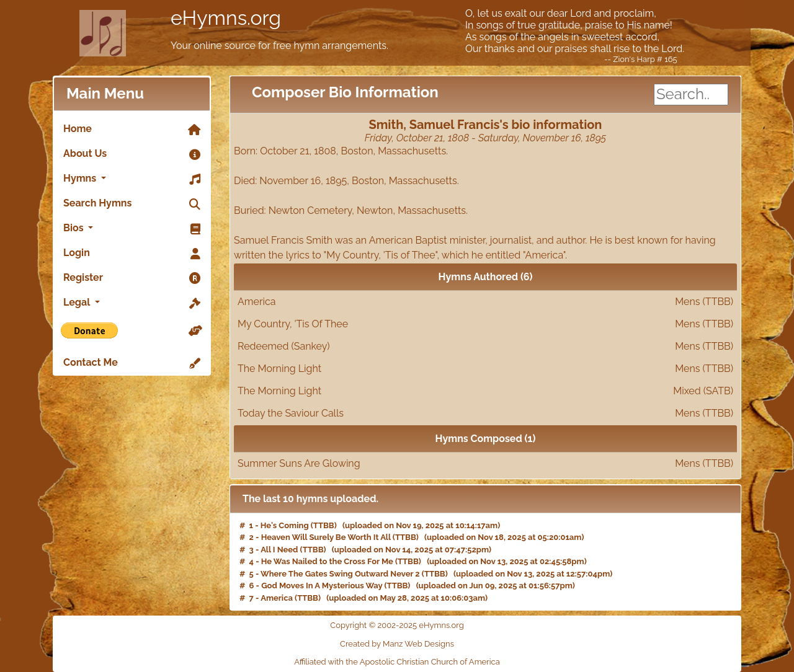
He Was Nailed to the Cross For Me (327, 561)
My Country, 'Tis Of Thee (485, 324)
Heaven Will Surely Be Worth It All (326, 537)
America (485, 302)
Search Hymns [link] (132, 204)
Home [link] (132, 130)
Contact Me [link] (132, 363)
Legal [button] (132, 303)
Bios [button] (132, 229)
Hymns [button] (132, 179)
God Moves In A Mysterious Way (322, 586)
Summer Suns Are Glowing (485, 464)
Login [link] (132, 254)
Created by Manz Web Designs (397, 644)
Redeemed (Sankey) (485, 347)
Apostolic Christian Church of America (430, 662)
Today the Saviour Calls (485, 413)
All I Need (279, 550)
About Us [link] (132, 154)
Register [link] (132, 278)
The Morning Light (485, 369)
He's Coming (285, 525)
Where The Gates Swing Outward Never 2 (340, 574)
